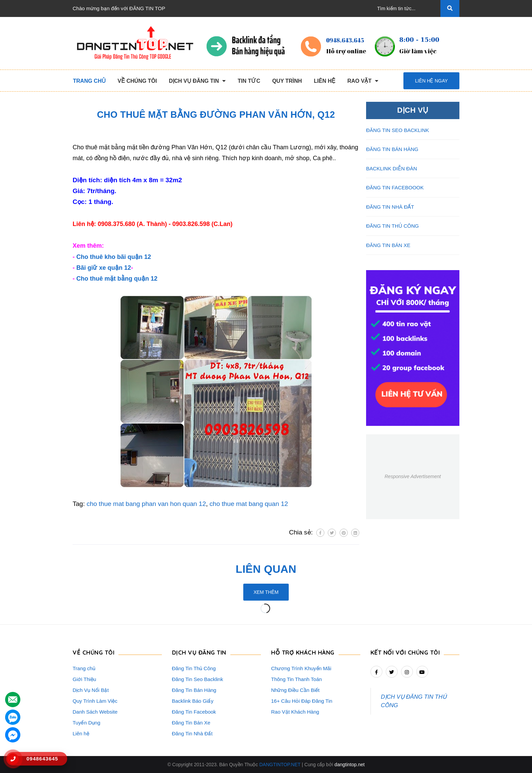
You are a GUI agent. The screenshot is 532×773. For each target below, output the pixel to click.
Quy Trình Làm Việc (95, 701)
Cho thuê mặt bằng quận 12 (117, 279)
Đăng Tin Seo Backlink (198, 679)
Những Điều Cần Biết (295, 690)
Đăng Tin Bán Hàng (194, 690)
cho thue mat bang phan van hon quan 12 (146, 504)
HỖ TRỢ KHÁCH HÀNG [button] (303, 652)
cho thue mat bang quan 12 (249, 504)
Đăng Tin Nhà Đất (192, 733)
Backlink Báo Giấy (193, 701)
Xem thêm (266, 592)
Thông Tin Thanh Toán (297, 679)
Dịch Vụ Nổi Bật (91, 690)
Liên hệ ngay (431, 81)
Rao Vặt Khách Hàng (295, 712)
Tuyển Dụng (86, 723)
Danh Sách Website (95, 712)
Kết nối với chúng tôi (405, 652)
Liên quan (266, 569)
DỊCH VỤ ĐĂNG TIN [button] (199, 652)
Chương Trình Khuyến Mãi (301, 668)
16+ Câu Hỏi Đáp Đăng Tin (302, 701)
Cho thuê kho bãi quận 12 (114, 257)
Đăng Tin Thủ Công (194, 668)
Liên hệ (81, 733)
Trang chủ (84, 668)
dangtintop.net (350, 765)
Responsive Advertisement (413, 476)
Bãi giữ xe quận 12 (104, 268)
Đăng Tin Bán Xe (191, 723)
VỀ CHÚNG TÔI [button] (93, 652)
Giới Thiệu (84, 679)
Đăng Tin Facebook (194, 712)
